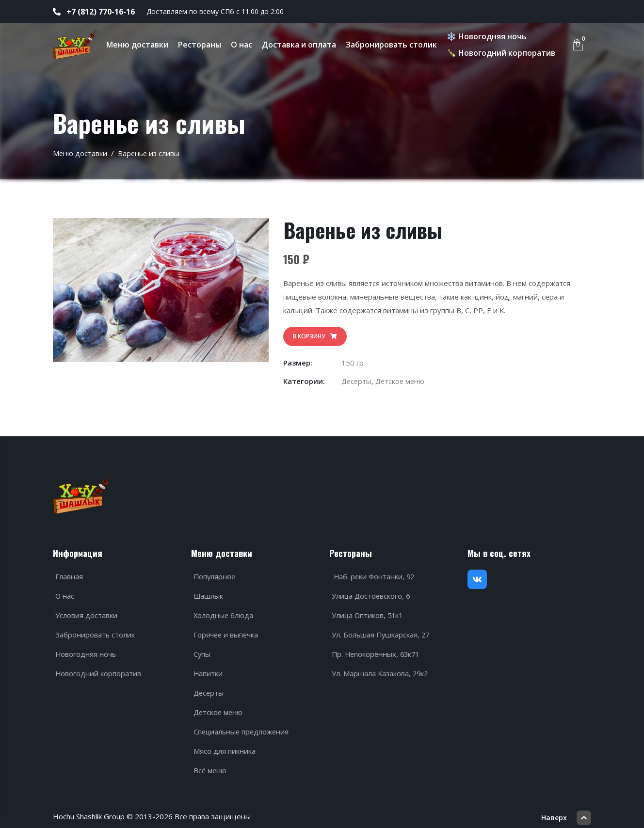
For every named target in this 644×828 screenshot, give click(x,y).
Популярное (213, 573)
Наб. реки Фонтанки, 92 (372, 573)
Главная (67, 573)
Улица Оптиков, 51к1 (366, 612)
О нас (244, 45)
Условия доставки (84, 612)
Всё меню (209, 767)
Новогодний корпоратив (97, 670)
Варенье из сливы (150, 153)
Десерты (357, 381)
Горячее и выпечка (225, 631)
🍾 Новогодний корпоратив (503, 53)
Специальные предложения (241, 728)
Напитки (206, 670)
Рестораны (202, 45)
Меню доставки (140, 45)
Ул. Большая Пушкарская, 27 (380, 631)
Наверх (566, 811)
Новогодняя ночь (84, 651)
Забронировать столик (394, 45)
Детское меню (402, 381)
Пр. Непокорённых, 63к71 (375, 651)
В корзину (315, 336)
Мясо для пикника (223, 748)
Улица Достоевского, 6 (370, 592)
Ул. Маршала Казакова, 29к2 (379, 670)
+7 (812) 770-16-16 (94, 12)
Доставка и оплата (301, 45)
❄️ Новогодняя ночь (489, 36)
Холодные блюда (222, 612)
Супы (200, 651)
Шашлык (207, 592)
